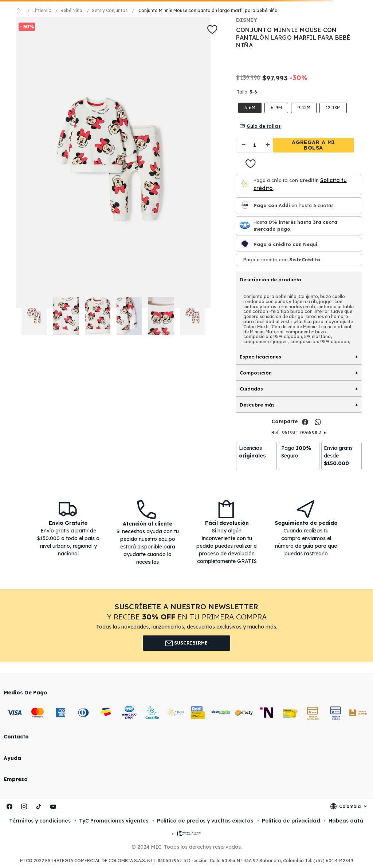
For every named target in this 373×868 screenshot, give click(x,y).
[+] (268, 145)
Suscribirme (187, 643)
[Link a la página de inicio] (19, 11)
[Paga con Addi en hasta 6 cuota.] (245, 205)
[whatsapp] (318, 422)
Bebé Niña (71, 10)
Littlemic (42, 10)
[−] (241, 145)
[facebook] (305, 422)
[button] (333, 108)
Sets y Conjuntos (110, 10)
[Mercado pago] (245, 226)
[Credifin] (245, 184)
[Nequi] (245, 244)
